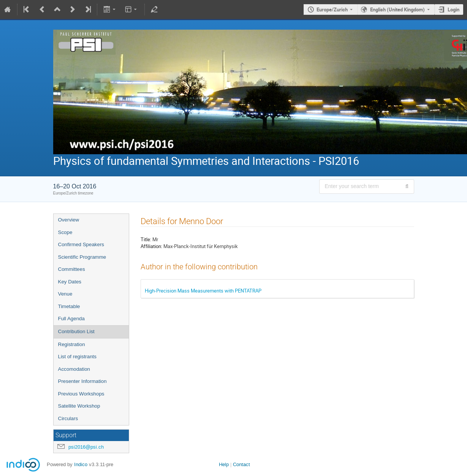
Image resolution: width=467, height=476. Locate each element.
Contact (241, 464)
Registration (72, 344)
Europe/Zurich (332, 9)
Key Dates (70, 282)
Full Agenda (71, 319)
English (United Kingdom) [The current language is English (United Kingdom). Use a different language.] (397, 9)
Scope (65, 232)
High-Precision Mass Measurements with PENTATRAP (203, 291)
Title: (146, 239)
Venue (65, 294)
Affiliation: (151, 246)
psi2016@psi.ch (86, 447)
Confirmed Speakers (81, 244)
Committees (72, 269)
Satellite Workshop (79, 406)
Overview (69, 220)
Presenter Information (82, 381)
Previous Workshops (81, 394)
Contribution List (76, 331)
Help (224, 464)
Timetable (69, 306)
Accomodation (74, 369)
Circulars (68, 418)
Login (454, 9)
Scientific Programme (82, 257)
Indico (81, 464)
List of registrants (77, 357)
